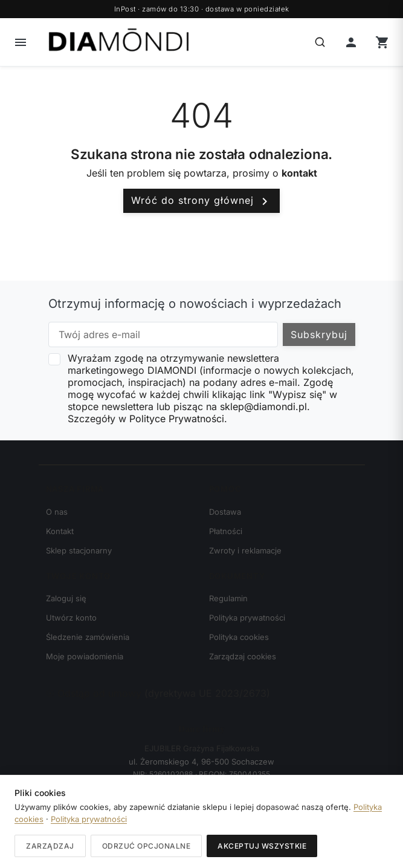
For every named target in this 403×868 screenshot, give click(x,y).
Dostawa (225, 512)
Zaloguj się (66, 598)
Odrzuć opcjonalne (147, 846)
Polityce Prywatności (177, 419)
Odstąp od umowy (95, 693)
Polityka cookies (239, 637)
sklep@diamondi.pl (263, 406)
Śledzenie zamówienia (88, 637)
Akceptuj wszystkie (262, 846)
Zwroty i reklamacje (245, 550)
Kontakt (60, 531)
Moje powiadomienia (85, 656)
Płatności (226, 531)
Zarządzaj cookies (243, 656)
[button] (21, 42)
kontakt (299, 173)
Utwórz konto (71, 618)
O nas (57, 512)
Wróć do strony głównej (201, 201)
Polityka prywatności (247, 618)
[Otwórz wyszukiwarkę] (320, 42)
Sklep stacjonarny (79, 550)
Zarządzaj (50, 846)
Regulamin (228, 598)
